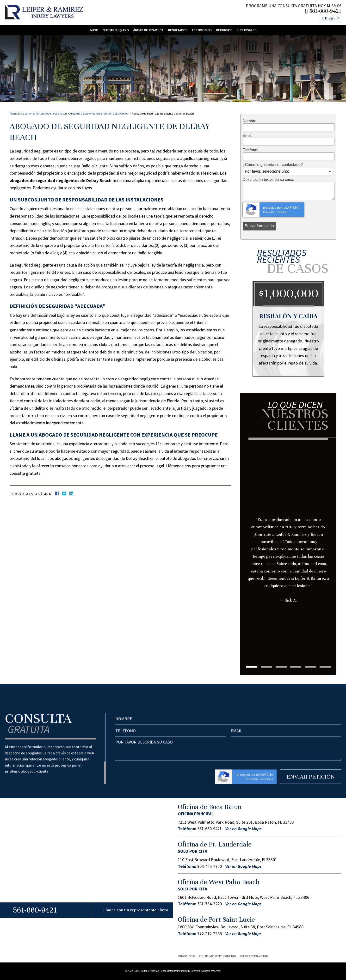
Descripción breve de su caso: (268, 180)
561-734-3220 (210, 904)
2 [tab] (266, 667)
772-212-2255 (210, 934)
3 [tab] (281, 667)
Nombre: (250, 121)
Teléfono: (250, 150)
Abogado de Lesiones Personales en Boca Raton (38, 113)
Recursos (224, 30)
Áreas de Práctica (148, 30)
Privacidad (269, 212)
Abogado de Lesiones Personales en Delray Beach (99, 113)
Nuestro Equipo (116, 30)
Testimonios (202, 30)
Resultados (178, 30)
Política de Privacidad (254, 956)
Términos (281, 212)
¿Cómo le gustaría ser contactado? (273, 165)
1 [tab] (252, 667)
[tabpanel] (288, 534)
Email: (248, 136)
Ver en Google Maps (243, 829)
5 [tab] (310, 667)
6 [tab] (325, 667)
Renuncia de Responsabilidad (217, 956)
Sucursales (247, 30)
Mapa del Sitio (186, 956)
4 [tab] (296, 667)
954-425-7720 (210, 866)
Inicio (94, 30)
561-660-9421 (325, 11)
